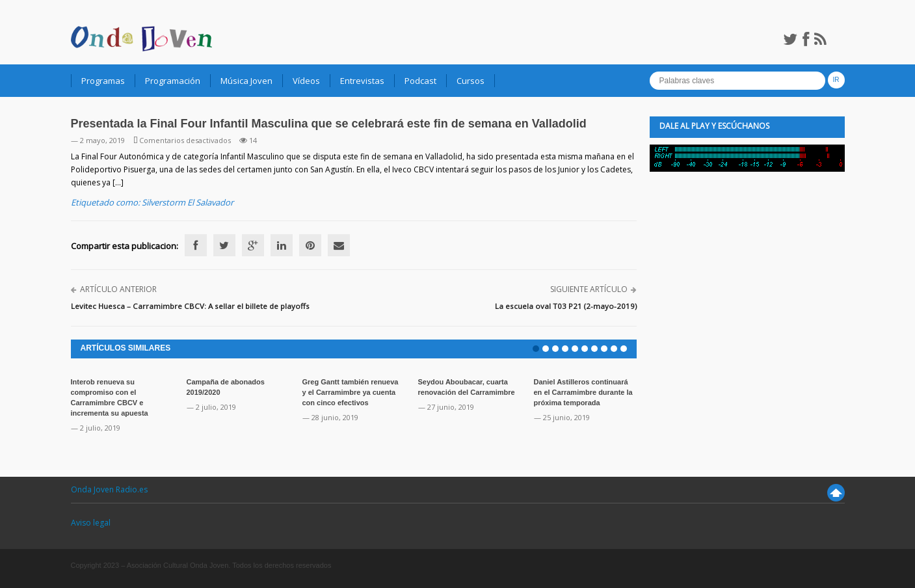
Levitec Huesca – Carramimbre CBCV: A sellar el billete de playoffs (190, 306)
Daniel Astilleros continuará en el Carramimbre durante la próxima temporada (583, 392)
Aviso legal (91, 523)
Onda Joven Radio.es (109, 489)
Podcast (420, 81)
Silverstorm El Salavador (188, 202)
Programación (173, 81)
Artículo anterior (118, 289)
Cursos (471, 81)
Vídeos (306, 81)
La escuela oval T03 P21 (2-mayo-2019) (566, 306)
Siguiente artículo (589, 289)
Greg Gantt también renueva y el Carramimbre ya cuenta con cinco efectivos (351, 392)
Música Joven (246, 81)
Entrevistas (362, 81)
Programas (103, 81)
